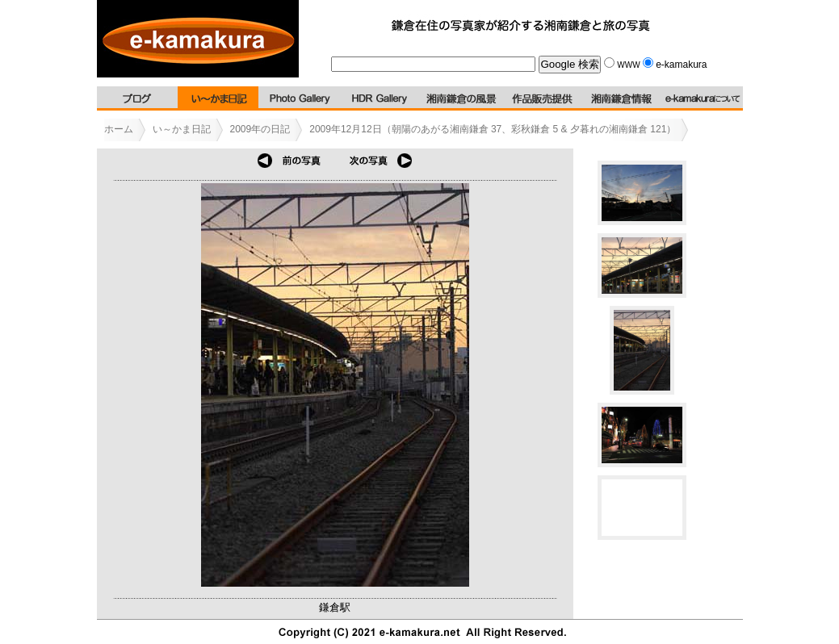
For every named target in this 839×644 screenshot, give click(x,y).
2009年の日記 (260, 129)
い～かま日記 (182, 129)
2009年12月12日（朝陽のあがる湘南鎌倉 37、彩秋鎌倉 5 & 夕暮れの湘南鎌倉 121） (493, 129)
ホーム (119, 129)
